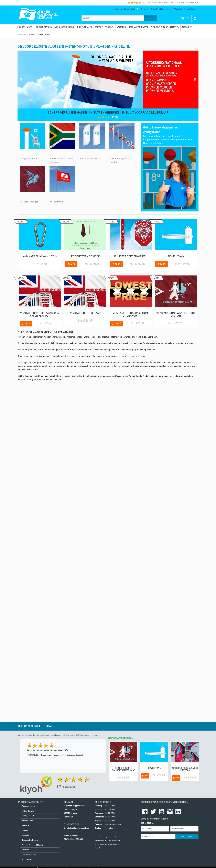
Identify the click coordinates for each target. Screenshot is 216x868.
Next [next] (102, 440)
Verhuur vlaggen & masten (165, 27)
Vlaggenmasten (25, 27)
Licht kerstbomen (26, 34)
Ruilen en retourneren (126, 10)
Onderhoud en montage (161, 9)
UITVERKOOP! (44, 34)
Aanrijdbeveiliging (64, 27)
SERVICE (99, 27)
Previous (21, 80)
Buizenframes (85, 27)
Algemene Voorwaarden (25, 552)
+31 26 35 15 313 (73, 509)
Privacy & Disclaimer (97, 552)
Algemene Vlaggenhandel (186, 9)
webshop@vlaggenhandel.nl (78, 512)
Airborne (187, 27)
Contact (145, 9)
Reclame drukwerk (139, 27)
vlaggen (110, 27)
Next (195, 80)
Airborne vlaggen (29, 202)
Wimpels (121, 27)
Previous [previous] (24, 440)
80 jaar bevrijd (44, 27)
